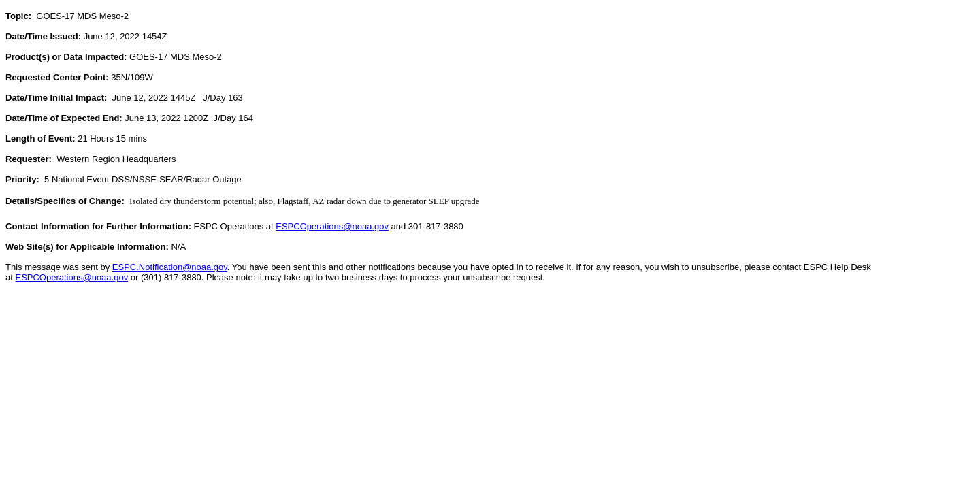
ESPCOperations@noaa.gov (332, 226)
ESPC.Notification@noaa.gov (170, 267)
